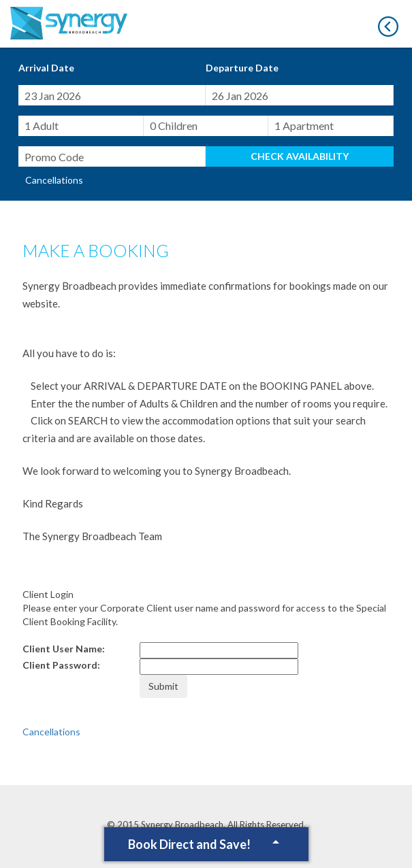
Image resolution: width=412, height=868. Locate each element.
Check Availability (300, 156)
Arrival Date (46, 68)
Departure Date (242, 68)
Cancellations (54, 180)
